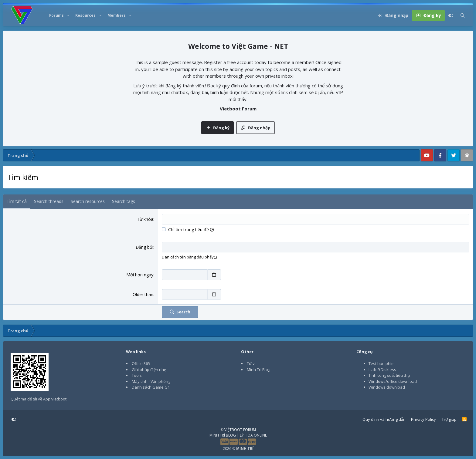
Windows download (387, 387)
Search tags (124, 201)
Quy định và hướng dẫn (384, 419)
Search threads (49, 201)
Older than (143, 294)
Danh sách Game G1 (151, 387)
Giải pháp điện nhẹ (149, 370)
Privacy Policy (423, 419)
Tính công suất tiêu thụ (389, 375)
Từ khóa (145, 219)
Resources (85, 15)
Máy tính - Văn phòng (151, 381)
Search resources (88, 201)
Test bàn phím (382, 363)
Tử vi (251, 363)
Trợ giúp (449, 419)
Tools (137, 375)
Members (117, 15)
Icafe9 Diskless (382, 370)
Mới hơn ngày (140, 275)
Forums (56, 15)
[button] (68, 15)
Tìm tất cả (17, 201)
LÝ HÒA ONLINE (253, 435)
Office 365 (141, 363)
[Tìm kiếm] (463, 15)
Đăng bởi (144, 247)
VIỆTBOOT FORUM (240, 430)
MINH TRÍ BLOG (223, 435)
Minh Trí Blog (258, 370)
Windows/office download (393, 381)
